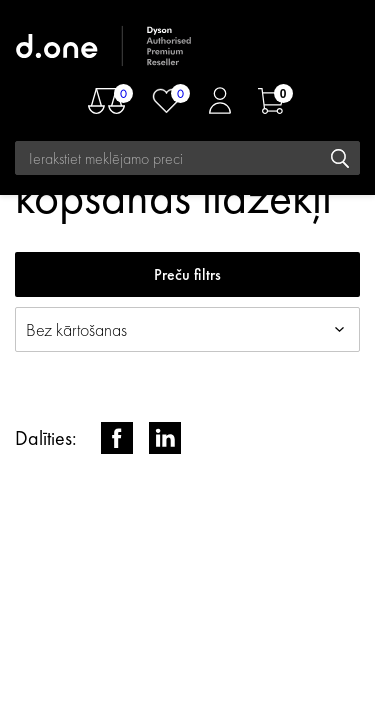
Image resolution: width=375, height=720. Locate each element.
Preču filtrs (187, 274)
